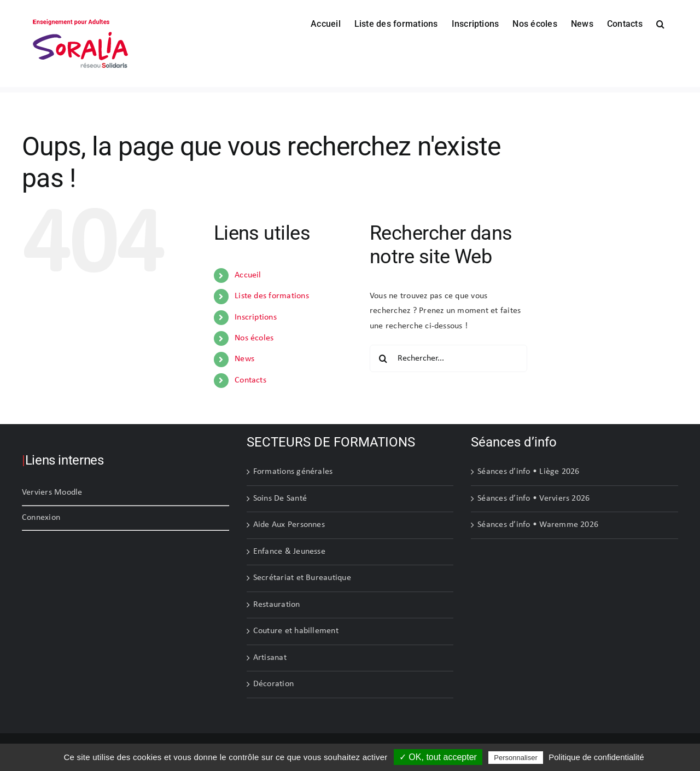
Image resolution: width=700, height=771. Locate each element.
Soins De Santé (280, 498)
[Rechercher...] (448, 358)
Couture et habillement (296, 631)
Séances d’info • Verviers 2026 (533, 498)
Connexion (41, 518)
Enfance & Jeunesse (289, 552)
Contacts (250, 380)
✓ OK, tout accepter (438, 757)
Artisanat (270, 658)
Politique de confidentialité (596, 757)
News (244, 359)
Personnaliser (516, 758)
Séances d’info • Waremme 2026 (538, 525)
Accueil (248, 275)
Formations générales (293, 472)
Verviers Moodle (52, 492)
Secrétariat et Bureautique (302, 578)
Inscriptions (256, 317)
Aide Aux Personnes (289, 525)
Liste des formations (272, 296)
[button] (660, 23)
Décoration (273, 684)
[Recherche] (383, 358)
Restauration (277, 605)
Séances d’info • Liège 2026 (528, 472)
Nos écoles (254, 338)
